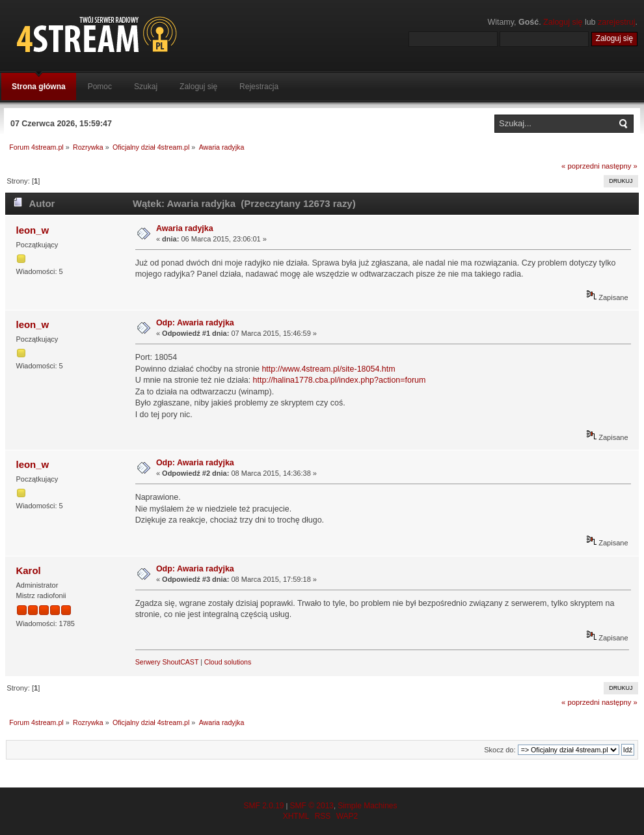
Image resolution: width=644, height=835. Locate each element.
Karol (28, 570)
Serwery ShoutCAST (167, 662)
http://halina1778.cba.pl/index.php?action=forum (340, 380)
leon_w (32, 230)
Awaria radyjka (185, 228)
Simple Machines (367, 806)
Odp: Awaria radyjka (195, 323)
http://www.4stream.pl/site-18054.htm (328, 369)
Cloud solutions (228, 662)
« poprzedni (581, 166)
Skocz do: (500, 750)
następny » (620, 166)
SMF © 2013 (312, 806)
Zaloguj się (563, 22)
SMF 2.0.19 (263, 806)
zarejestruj (617, 22)
